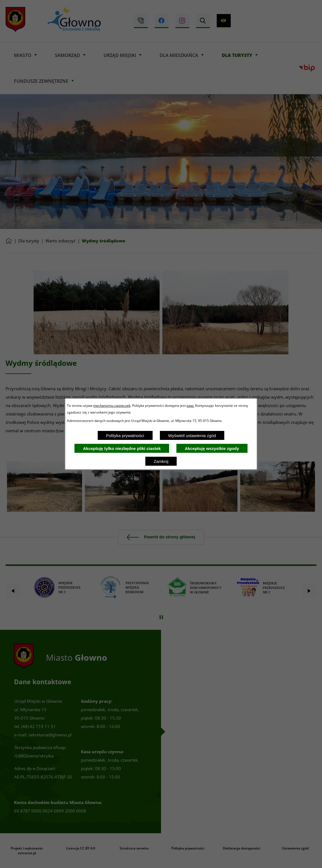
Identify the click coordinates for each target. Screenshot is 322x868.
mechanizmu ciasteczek (112, 405)
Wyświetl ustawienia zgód (192, 436)
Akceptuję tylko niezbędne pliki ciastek (122, 448)
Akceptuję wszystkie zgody (212, 448)
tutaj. (190, 405)
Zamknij (161, 461)
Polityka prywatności (125, 436)
